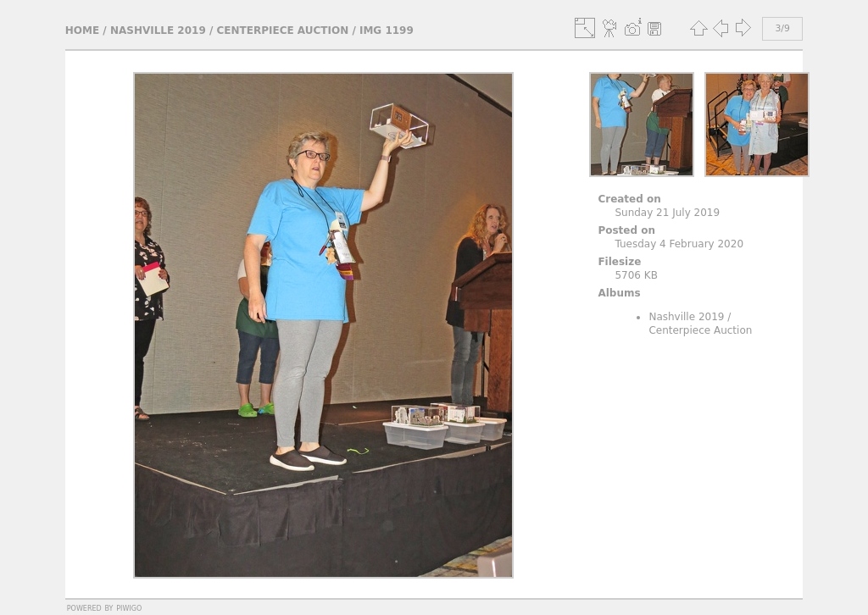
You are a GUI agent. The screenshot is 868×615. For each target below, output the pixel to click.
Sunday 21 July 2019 (667, 213)
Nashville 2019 (158, 30)
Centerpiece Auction (283, 30)
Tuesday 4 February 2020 (679, 244)
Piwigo (129, 607)
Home (82, 30)
